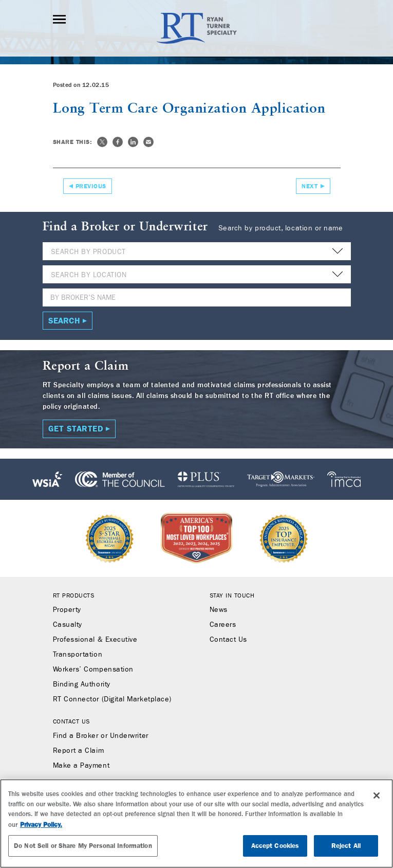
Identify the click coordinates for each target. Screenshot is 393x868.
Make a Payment (81, 766)
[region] (196, 824)
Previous (91, 186)
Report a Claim (79, 751)
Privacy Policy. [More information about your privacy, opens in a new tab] (41, 825)
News (219, 610)
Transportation (78, 655)
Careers (223, 625)
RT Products (74, 595)
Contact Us (228, 640)
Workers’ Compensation (93, 670)
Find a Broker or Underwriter (101, 736)
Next (310, 186)
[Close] (377, 795)
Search (64, 321)
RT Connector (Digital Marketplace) (112, 699)
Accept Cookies (275, 846)
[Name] (197, 297)
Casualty (68, 625)
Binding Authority (82, 684)
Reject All (346, 846)
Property (67, 610)
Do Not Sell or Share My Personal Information (83, 846)
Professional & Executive (95, 640)
